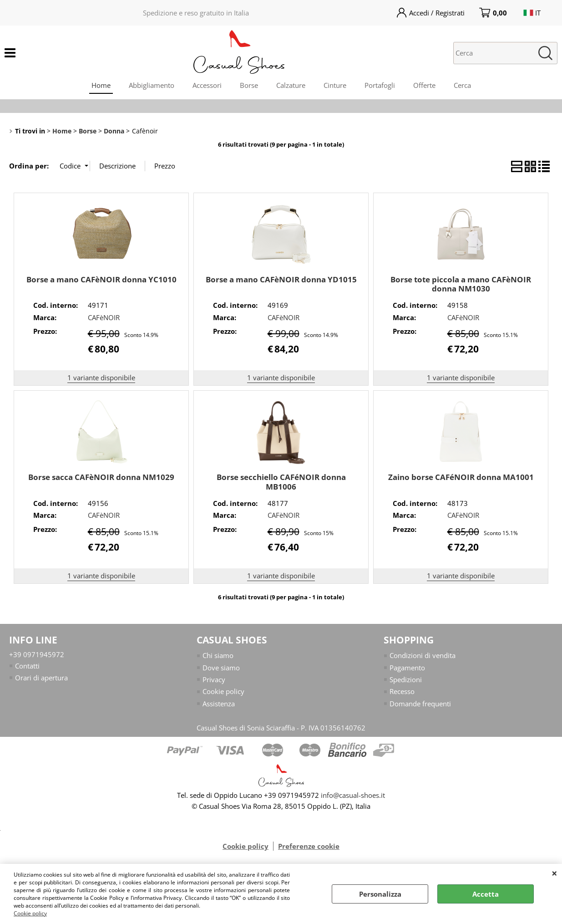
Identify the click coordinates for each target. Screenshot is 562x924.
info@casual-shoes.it (353, 796)
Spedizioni (406, 679)
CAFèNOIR (104, 317)
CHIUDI (554, 873)
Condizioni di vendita (423, 655)
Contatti (27, 666)
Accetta (486, 894)
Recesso (402, 692)
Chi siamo (218, 655)
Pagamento (407, 668)
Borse (249, 85)
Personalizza (380, 894)
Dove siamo (221, 668)
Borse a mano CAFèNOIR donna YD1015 (281, 279)
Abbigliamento (152, 85)
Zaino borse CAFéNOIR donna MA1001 (461, 477)
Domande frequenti (420, 704)
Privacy (214, 679)
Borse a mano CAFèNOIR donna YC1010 (101, 279)
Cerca (462, 85)
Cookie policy (30, 913)
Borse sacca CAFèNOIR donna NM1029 (101, 477)
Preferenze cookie (309, 847)
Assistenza (219, 704)
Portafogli (380, 85)
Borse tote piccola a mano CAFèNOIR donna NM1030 (461, 284)
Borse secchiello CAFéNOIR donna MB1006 (281, 482)
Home (101, 85)
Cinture (335, 85)
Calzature (291, 85)
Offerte (424, 85)
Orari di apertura (41, 678)
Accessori (207, 85)
